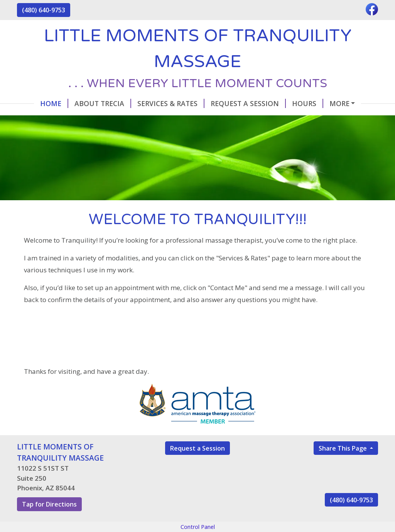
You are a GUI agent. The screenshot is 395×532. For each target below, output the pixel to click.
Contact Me (338, 103)
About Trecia (86, 103)
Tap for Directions (49, 520)
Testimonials (49, 120)
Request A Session (231, 103)
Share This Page (344, 464)
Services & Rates (154, 103)
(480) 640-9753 (44, 10)
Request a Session (197, 464)
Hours (291, 103)
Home (37, 103)
